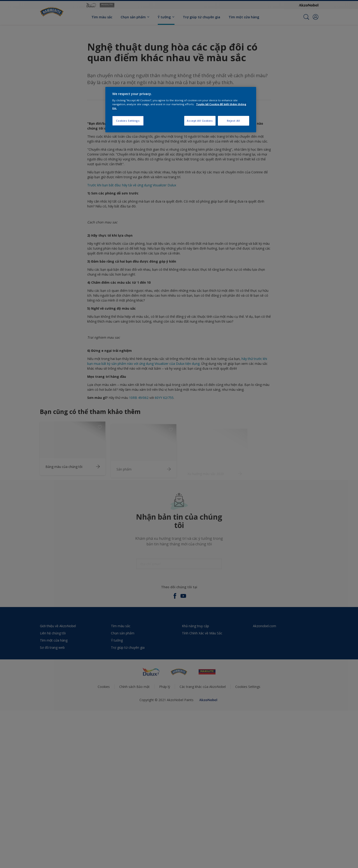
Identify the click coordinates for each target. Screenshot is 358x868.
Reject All (234, 121)
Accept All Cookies (200, 121)
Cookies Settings (128, 121)
